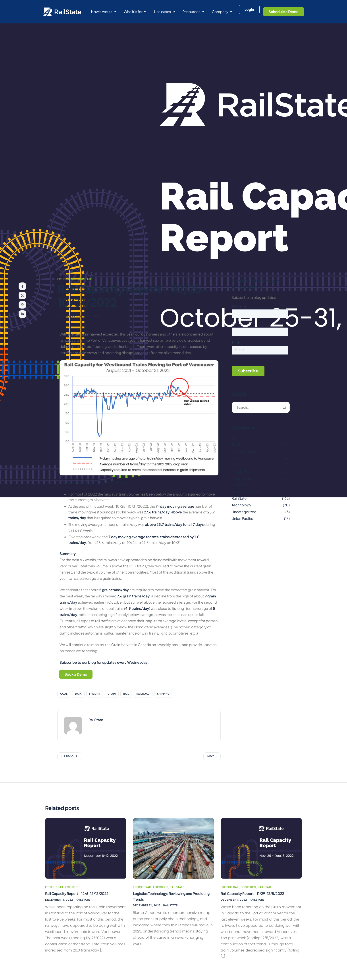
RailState (85, 279)
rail (126, 695)
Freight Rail (67, 279)
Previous (71, 757)
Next (211, 757)
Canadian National (247, 451)
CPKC (237, 458)
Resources (193, 12)
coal (64, 695)
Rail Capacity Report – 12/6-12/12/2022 (81, 894)
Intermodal (241, 478)
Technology (242, 505)
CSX (235, 465)
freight (95, 695)
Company (222, 12)
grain (112, 695)
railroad (143, 695)
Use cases (164, 12)
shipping (163, 695)
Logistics (239, 485)
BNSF (236, 445)
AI (233, 438)
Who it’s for (135, 12)
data (78, 695)
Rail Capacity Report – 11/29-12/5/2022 (256, 894)
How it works (103, 12)
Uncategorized (244, 512)
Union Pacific (242, 518)
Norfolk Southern (246, 492)
